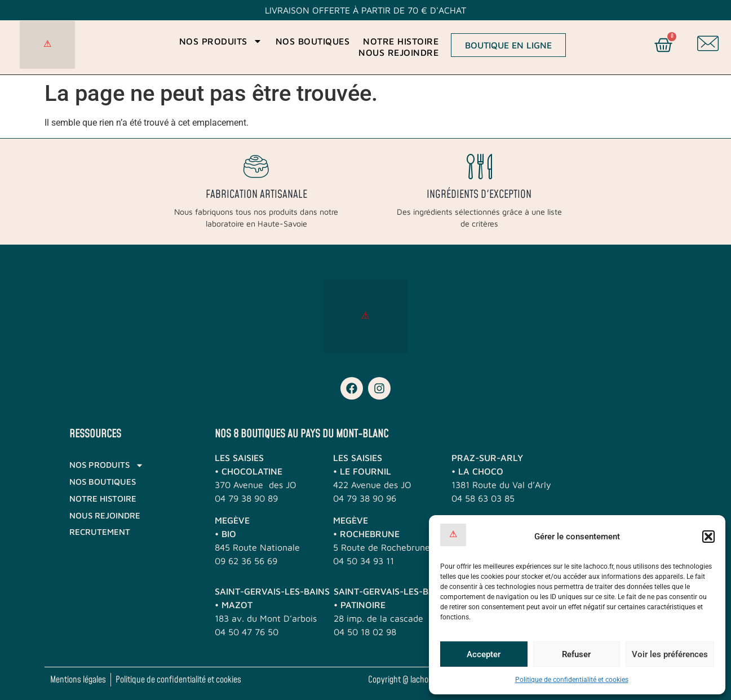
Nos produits (221, 41)
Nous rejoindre (398, 52)
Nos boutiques (313, 41)
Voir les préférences (670, 654)
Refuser (576, 654)
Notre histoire (401, 41)
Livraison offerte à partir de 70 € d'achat (365, 10)
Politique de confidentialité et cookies (572, 680)
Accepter (484, 654)
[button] (708, 537)
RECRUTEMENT (100, 532)
